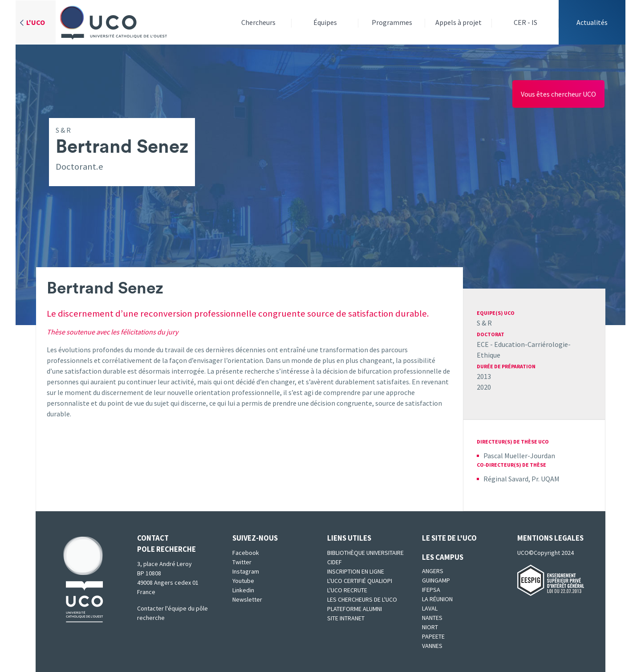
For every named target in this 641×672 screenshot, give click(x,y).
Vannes (432, 646)
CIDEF (335, 562)
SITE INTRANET (346, 618)
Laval (430, 608)
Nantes (432, 618)
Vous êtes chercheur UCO (558, 94)
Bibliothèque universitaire (365, 553)
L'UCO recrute (347, 590)
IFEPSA (431, 590)
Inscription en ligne (356, 571)
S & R (484, 323)
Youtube (243, 581)
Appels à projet (458, 22)
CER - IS (525, 22)
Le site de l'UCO (449, 538)
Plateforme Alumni (355, 609)
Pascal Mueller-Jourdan (519, 456)
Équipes (325, 22)
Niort (430, 627)
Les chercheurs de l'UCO (362, 599)
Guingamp (436, 580)
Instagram (246, 571)
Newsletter (247, 599)
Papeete (433, 636)
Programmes (392, 22)
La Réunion (437, 599)
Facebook (246, 553)
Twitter (242, 562)
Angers (433, 571)
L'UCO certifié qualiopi (360, 581)
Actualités (592, 22)
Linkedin (243, 590)
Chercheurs (258, 22)
